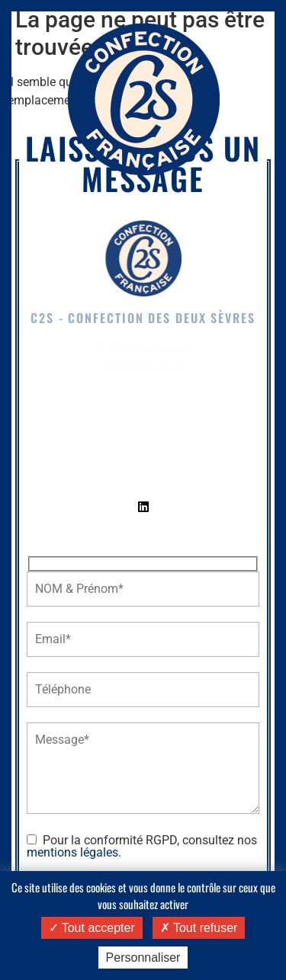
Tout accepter (92, 928)
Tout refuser (199, 928)
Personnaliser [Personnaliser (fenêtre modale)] (143, 958)
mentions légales (72, 852)
